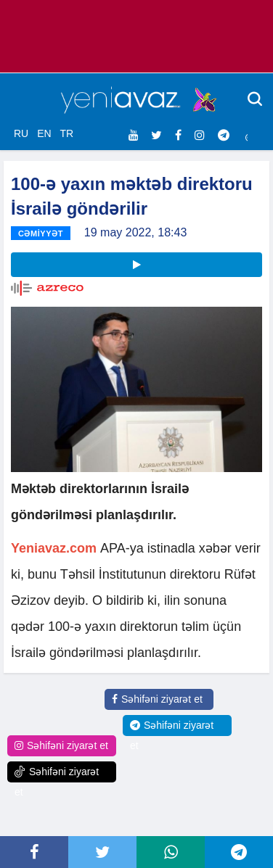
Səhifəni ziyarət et (157, 699)
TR (66, 133)
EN (44, 133)
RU (21, 133)
